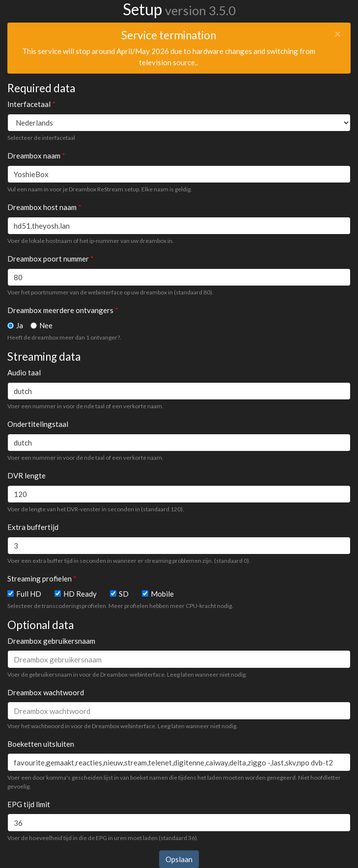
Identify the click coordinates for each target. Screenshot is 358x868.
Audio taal (24, 372)
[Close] (338, 34)
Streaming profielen (40, 579)
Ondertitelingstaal (38, 424)
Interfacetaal (29, 104)
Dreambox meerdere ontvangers (60, 310)
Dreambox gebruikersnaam (51, 641)
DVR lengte (27, 475)
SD (124, 594)
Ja (20, 325)
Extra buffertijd (33, 527)
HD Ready (80, 594)
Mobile (162, 594)
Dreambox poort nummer (48, 259)
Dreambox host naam (42, 207)
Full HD (29, 594)
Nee (46, 325)
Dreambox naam (34, 156)
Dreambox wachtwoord (46, 692)
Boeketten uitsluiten (41, 744)
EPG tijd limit (29, 804)
